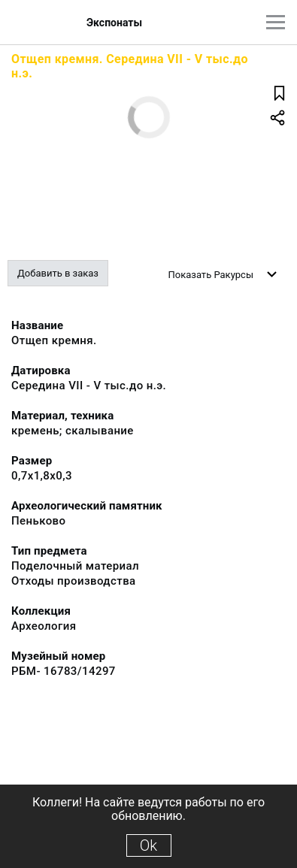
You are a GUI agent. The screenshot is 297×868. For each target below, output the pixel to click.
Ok (148, 845)
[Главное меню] (276, 22)
